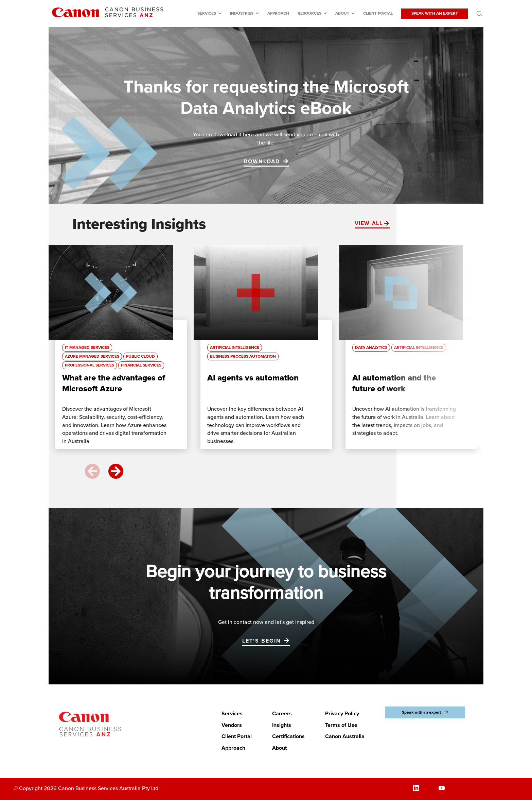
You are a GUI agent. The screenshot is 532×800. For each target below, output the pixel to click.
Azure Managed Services (92, 356)
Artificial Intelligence (235, 348)
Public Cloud (140, 356)
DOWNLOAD (262, 161)
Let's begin (262, 641)
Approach (278, 13)
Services (207, 13)
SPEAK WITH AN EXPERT (435, 13)
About (342, 13)
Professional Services (90, 365)
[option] (121, 350)
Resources (309, 13)
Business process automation (243, 356)
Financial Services (141, 365)
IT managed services (87, 348)
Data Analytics (371, 348)
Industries (242, 13)
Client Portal (378, 13)
